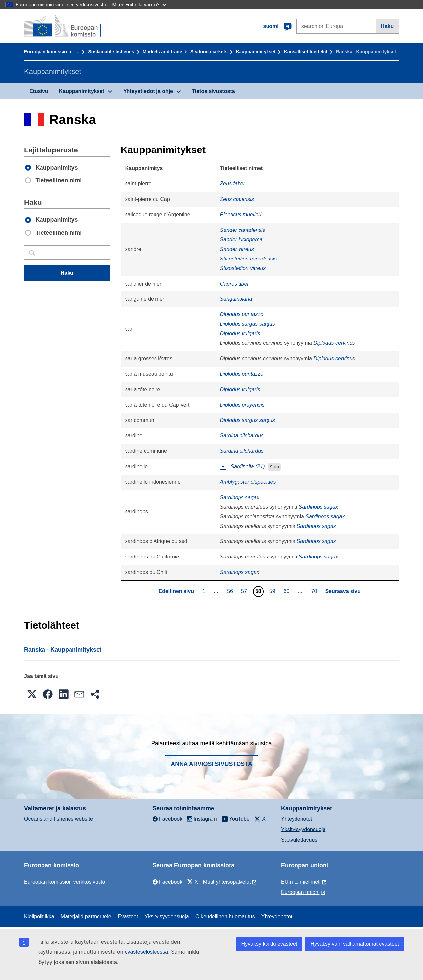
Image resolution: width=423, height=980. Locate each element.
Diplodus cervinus (334, 343)
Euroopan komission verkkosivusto (65, 882)
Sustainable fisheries (111, 52)
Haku (387, 26)
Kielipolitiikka (39, 917)
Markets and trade (162, 52)
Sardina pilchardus (242, 436)
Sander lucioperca (241, 240)
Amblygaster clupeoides (248, 482)
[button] (32, 694)
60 (287, 591)
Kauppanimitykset (256, 52)
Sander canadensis (243, 230)
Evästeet (128, 917)
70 (315, 591)
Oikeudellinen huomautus (225, 917)
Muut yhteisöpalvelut (227, 882)
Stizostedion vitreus (243, 268)
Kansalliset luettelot (306, 52)
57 (245, 591)
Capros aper (235, 284)
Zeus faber (233, 184)
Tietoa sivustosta (213, 91)
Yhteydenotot (296, 819)
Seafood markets (209, 52)
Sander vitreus (237, 249)
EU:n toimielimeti (301, 882)
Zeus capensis (237, 199)
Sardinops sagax (240, 497)
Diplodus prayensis (242, 405)
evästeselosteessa (146, 952)
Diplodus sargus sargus (248, 324)
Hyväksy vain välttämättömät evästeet (355, 944)
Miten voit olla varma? (139, 4)
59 (273, 591)
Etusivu (39, 91)
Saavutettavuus (299, 840)
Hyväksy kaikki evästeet (269, 944)
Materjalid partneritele (86, 917)
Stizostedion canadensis (249, 259)
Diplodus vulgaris (240, 333)
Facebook (167, 882)
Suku (274, 467)
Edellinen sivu (176, 591)
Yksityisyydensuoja (303, 829)
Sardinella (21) (248, 466)
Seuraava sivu (343, 591)
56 (231, 591)
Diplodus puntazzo (242, 314)
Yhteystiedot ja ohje (148, 91)
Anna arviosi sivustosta (211, 764)
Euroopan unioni (300, 892)
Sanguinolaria (236, 299)
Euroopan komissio (45, 52)
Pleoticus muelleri (241, 215)
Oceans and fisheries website (58, 819)
